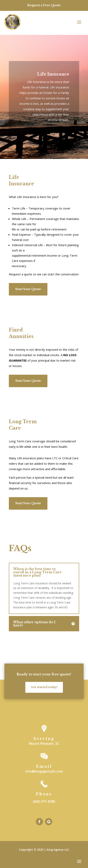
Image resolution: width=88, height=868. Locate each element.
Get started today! (44, 687)
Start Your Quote (28, 289)
